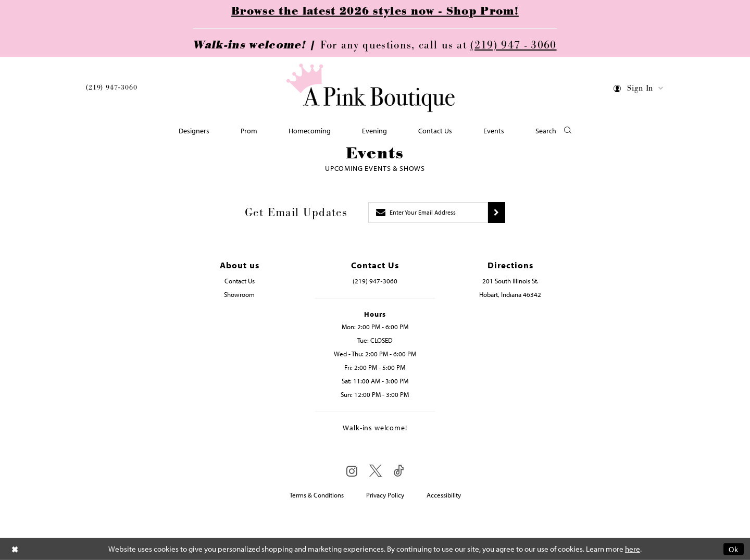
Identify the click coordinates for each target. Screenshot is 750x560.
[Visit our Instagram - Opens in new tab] (352, 471)
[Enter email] (428, 213)
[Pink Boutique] (371, 88)
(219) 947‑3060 (111, 88)
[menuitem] (111, 89)
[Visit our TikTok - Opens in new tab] (399, 471)
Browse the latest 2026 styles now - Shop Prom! (375, 11)
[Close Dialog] (15, 549)
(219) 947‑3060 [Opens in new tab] (375, 281)
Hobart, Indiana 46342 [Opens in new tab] (510, 294)
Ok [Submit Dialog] (734, 549)
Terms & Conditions (317, 495)
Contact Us (240, 281)
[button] (639, 90)
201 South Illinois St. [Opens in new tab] (510, 281)
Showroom (239, 294)
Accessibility (444, 495)
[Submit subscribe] (497, 213)
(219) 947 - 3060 (513, 45)
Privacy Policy (385, 495)
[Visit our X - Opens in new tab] (376, 471)
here (633, 549)
